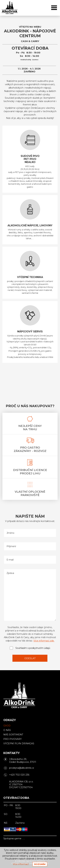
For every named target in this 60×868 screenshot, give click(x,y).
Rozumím (40, 864)
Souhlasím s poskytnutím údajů (33, 644)
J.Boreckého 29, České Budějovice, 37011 (23, 761)
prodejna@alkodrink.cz (22, 768)
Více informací (21, 864)
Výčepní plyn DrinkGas (20, 745)
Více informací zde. (43, 637)
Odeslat (30, 653)
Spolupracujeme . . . (15, 833)
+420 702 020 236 (20, 774)
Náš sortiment (14, 737)
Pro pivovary (14, 741)
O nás (9, 733)
